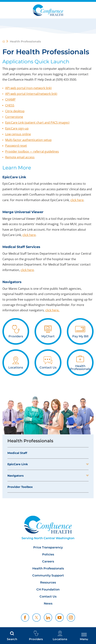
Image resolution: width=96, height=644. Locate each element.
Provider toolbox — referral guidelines (32, 151)
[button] (87, 464)
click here (77, 200)
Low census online (18, 134)
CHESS (10, 105)
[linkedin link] (48, 618)
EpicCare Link (18, 464)
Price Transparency (48, 547)
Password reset (16, 146)
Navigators (16, 476)
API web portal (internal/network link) (31, 94)
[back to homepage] (4, 41)
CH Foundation (48, 589)
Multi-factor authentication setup (28, 140)
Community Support (48, 575)
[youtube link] (60, 618)
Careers (48, 561)
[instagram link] (71, 618)
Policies (48, 554)
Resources (48, 582)
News (48, 603)
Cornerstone (14, 117)
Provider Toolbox (20, 487)
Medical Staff (17, 453)
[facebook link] (25, 618)
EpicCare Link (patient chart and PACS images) (37, 123)
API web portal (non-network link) (28, 88)
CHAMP (10, 99)
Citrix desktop (15, 111)
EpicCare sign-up (17, 128)
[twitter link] (36, 618)
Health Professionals (30, 441)
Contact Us (48, 596)
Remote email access (20, 157)
